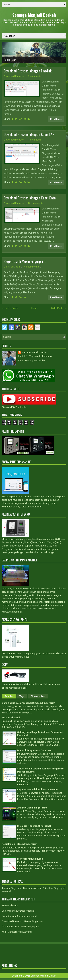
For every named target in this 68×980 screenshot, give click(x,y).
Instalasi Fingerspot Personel (34, 826)
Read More (56, 119)
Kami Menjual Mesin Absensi (17, 932)
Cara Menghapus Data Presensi (18, 911)
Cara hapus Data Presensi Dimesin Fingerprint (28, 703)
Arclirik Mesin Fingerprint (32, 808)
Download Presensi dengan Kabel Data (30, 198)
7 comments (35, 140)
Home (35, 308)
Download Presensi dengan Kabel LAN (29, 134)
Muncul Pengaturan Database (34, 750)
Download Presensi (14, 76)
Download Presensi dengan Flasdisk (28, 71)
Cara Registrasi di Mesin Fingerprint (20, 926)
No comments (36, 203)
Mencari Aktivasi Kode (30, 859)
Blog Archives (38, 696)
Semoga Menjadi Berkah (34, 15)
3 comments (35, 76)
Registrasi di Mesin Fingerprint (25, 261)
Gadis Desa (10, 60)
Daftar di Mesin (12, 267)
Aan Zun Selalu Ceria (34, 352)
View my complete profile (31, 360)
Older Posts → (59, 308)
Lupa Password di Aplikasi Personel (38, 789)
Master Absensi (11, 718)
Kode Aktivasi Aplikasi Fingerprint (19, 916)
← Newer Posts (10, 308)
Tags (22, 696)
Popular (9, 696)
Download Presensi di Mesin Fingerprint (23, 921)
